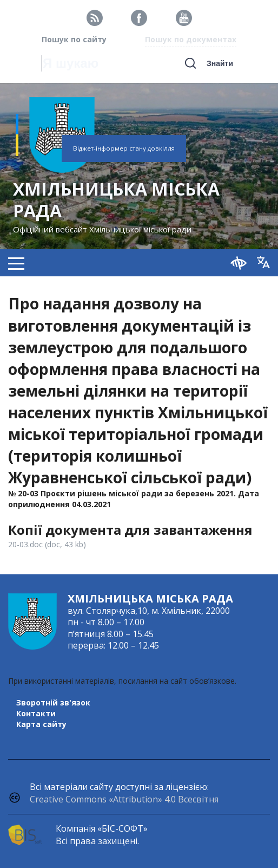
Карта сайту (41, 724)
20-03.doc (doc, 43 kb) (47, 544)
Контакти (36, 713)
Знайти (220, 63)
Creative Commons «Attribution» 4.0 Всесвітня (124, 799)
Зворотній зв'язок (53, 702)
